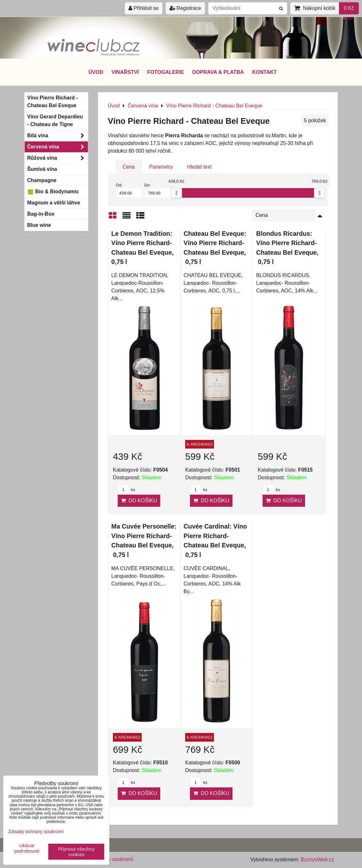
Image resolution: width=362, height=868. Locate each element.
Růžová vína (58, 158)
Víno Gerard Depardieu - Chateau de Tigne (55, 120)
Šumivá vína (42, 169)
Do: (157, 190)
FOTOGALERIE (165, 72)
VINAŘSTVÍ (125, 72)
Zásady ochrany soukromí (36, 831)
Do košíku (139, 501)
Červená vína (58, 147)
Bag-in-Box (41, 214)
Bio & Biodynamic (53, 192)
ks (126, 490)
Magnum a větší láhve (54, 203)
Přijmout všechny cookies (76, 852)
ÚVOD (96, 72)
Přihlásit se (144, 8)
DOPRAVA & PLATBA (218, 72)
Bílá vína (58, 136)
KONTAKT (265, 72)
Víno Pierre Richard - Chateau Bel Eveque (52, 102)
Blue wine (39, 225)
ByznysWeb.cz (317, 860)
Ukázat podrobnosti (27, 848)
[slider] (177, 193)
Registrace (185, 8)
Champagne (42, 180)
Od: (129, 190)
